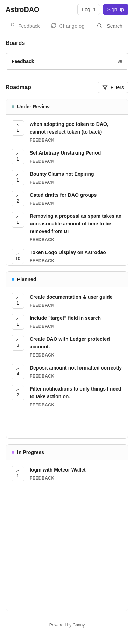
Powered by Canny (67, 625)
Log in (89, 9)
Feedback (29, 26)
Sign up (116, 9)
